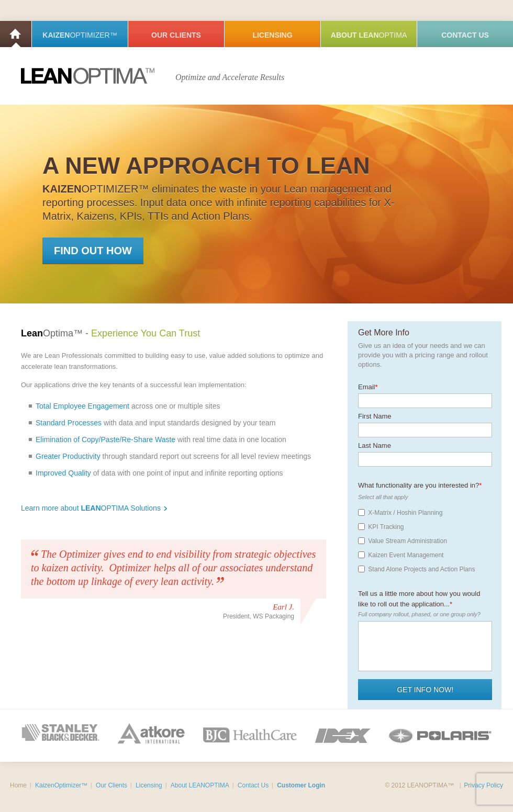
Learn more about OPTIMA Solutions (94, 508)
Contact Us (465, 35)
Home (16, 34)
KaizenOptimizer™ (61, 785)
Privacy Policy (483, 785)
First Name (375, 413)
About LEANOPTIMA (200, 785)
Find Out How (93, 251)
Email (368, 383)
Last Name (375, 442)
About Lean (369, 35)
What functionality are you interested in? (420, 482)
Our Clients (176, 35)
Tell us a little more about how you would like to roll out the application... (419, 594)
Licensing (272, 35)
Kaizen (80, 35)
